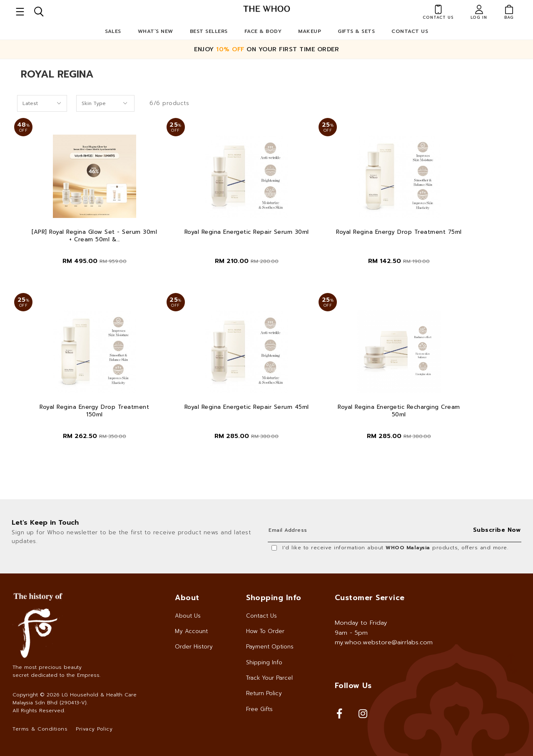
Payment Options (270, 647)
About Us (188, 616)
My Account (191, 631)
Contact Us (410, 31)
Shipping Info (264, 662)
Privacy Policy (94, 729)
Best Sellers (209, 31)
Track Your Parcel (269, 678)
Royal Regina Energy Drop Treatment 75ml (399, 232)
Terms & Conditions (40, 729)
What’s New (156, 31)
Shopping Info (274, 598)
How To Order (265, 631)
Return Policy (264, 693)
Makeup (310, 31)
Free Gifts (259, 709)
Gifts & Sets (356, 31)
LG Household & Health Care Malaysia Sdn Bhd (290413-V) (75, 699)
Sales (113, 31)
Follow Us (353, 686)
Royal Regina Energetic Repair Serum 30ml (247, 232)
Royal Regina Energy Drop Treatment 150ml (94, 411)
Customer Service (370, 598)
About (187, 598)
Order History (194, 647)
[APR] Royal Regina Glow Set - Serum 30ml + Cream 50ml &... (94, 236)
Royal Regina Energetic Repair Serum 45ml (247, 407)
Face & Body (263, 31)
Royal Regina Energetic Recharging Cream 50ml (399, 411)
